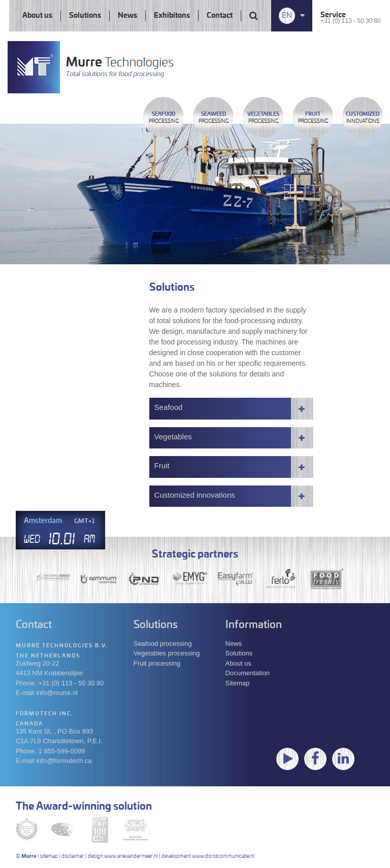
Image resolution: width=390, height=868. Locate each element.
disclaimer (73, 856)
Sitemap (238, 683)
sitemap (49, 856)
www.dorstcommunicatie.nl (223, 856)
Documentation (248, 673)
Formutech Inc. (45, 714)
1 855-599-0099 (62, 751)
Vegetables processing (167, 653)
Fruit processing (157, 663)
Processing (164, 118)
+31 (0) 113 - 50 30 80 (351, 21)
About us (37, 16)
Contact (220, 16)
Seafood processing (163, 644)
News (127, 16)
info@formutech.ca (64, 761)
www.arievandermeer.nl (131, 856)
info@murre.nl (57, 693)
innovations (363, 118)
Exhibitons (172, 16)
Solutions (85, 16)
